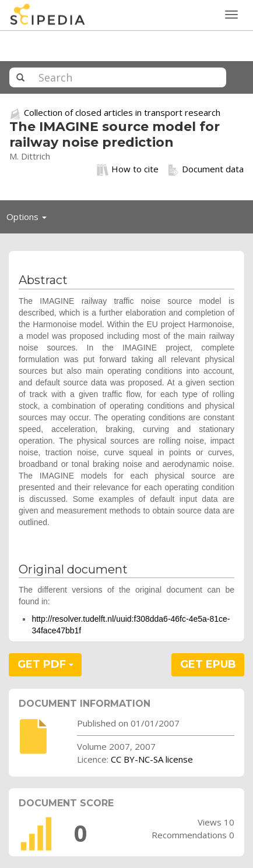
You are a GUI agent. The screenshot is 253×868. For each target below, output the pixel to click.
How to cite (128, 169)
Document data (205, 169)
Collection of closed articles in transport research (122, 112)
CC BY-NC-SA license (152, 759)
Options (30, 219)
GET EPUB (208, 664)
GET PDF (45, 664)
